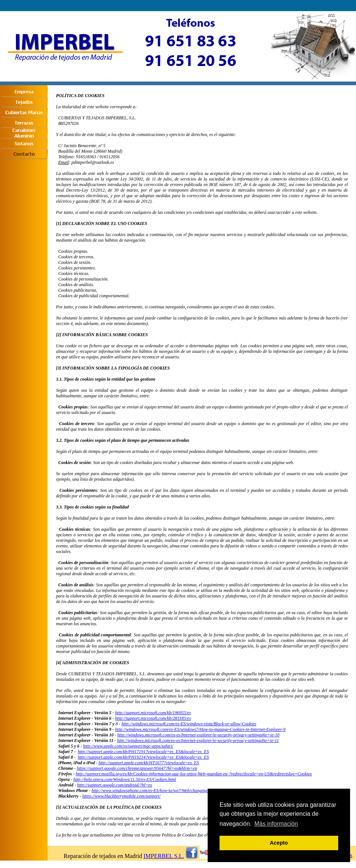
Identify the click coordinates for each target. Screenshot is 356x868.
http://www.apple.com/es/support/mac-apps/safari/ (128, 746)
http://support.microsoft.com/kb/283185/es (153, 718)
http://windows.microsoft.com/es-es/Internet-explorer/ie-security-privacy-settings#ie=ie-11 (198, 741)
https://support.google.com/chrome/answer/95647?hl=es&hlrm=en (137, 768)
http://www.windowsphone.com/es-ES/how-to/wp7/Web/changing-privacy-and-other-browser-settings (182, 791)
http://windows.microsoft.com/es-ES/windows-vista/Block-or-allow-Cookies (189, 724)
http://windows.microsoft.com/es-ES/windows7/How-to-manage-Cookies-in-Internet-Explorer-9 (200, 729)
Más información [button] (276, 824)
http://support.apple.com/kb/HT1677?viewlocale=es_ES (149, 763)
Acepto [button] (279, 843)
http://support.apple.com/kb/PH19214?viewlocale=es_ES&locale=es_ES (143, 757)
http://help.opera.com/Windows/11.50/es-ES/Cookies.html (125, 779)
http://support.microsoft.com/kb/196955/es (153, 713)
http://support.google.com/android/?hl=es (115, 785)
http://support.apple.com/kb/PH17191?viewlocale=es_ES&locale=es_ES (143, 752)
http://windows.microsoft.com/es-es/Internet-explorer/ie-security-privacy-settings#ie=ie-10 (198, 735)
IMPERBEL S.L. (164, 856)
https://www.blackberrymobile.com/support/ (121, 796)
